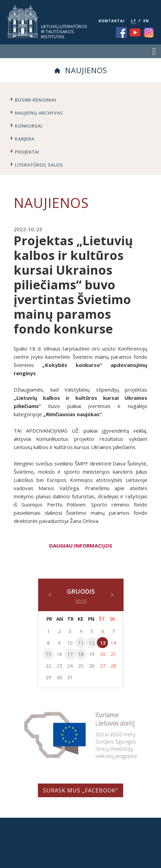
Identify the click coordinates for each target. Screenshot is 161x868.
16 (59, 654)
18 (81, 654)
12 (92, 643)
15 (48, 654)
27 (103, 666)
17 (70, 654)
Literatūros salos (39, 165)
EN (146, 21)
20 (103, 654)
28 (113, 666)
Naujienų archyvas (39, 113)
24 (70, 666)
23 (59, 666)
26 (92, 666)
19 (92, 654)
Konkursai (29, 126)
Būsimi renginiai (36, 100)
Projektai (27, 152)
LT (134, 21)
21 (113, 654)
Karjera (25, 139)
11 (81, 643)
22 (48, 666)
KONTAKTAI (112, 21)
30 (59, 677)
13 (103, 643)
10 (70, 643)
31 (70, 677)
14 (113, 643)
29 (48, 677)
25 (81, 666)
